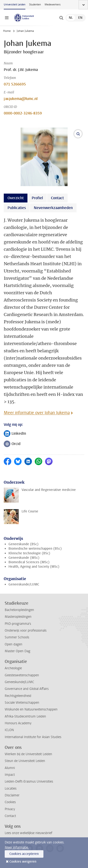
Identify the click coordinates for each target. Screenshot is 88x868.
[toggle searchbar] (61, 18)
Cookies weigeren (23, 862)
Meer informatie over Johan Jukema (37, 413)
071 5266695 (15, 84)
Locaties (11, 789)
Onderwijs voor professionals (26, 631)
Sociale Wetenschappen (22, 703)
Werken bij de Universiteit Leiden (28, 754)
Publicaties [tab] (17, 208)
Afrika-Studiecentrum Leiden (25, 716)
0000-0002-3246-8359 (23, 113)
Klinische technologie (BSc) (29, 553)
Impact (10, 775)
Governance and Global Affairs (27, 689)
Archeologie (13, 668)
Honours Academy (18, 723)
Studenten (35, 5)
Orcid (13, 444)
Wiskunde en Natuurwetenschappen (31, 709)
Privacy (10, 809)
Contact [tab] (57, 198)
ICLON (9, 730)
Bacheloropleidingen (19, 610)
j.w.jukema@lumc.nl (21, 99)
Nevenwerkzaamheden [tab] (53, 208)
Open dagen (13, 644)
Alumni (10, 768)
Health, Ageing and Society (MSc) (34, 567)
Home (7, 31)
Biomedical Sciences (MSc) (29, 562)
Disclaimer (12, 795)
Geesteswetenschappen (22, 675)
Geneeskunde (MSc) (24, 558)
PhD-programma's (18, 624)
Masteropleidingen (18, 617)
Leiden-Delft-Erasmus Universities (29, 782)
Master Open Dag (17, 651)
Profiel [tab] (37, 198)
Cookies (10, 802)
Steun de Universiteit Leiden (25, 761)
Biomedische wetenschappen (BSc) (35, 549)
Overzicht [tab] (16, 198)
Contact (10, 816)
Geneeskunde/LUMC (24, 584)
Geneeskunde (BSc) (23, 544)
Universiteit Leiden (15, 5)
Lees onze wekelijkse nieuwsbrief (29, 833)
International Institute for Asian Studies (33, 737)
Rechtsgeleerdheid (18, 696)
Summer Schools (17, 637)
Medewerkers (53, 5)
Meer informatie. (17, 848)
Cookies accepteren (24, 854)
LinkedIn (15, 434)
